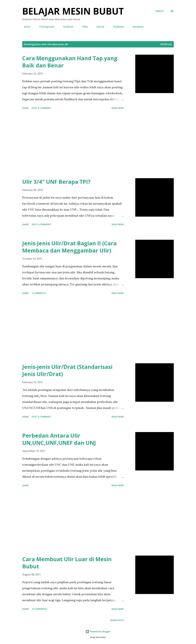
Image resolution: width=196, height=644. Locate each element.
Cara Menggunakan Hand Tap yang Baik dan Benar (70, 62)
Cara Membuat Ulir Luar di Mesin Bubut (67, 563)
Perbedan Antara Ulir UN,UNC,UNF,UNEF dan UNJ (59, 439)
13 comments (39, 609)
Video (83, 27)
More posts (117, 620)
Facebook (66, 27)
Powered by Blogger (98, 631)
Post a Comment (41, 108)
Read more (118, 108)
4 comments (39, 293)
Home (25, 27)
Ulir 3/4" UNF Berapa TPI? (56, 182)
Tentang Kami (45, 27)
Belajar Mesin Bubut (73, 11)
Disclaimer (136, 27)
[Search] (160, 11)
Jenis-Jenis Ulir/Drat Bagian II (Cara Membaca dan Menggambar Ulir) (69, 247)
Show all (166, 44)
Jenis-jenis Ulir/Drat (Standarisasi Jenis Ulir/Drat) (67, 370)
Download (117, 27)
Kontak (99, 27)
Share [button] (26, 108)
